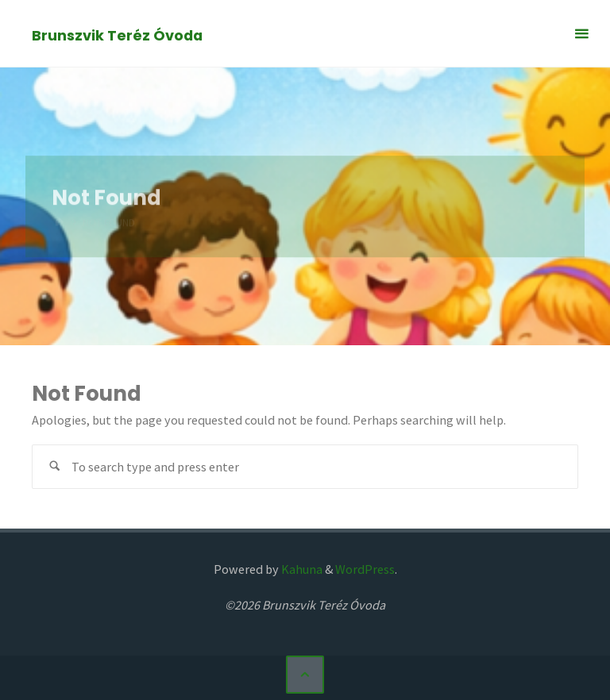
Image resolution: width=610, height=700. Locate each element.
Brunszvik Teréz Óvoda (117, 35)
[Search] (54, 467)
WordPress (365, 569)
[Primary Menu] (581, 34)
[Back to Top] (305, 675)
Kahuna (301, 569)
